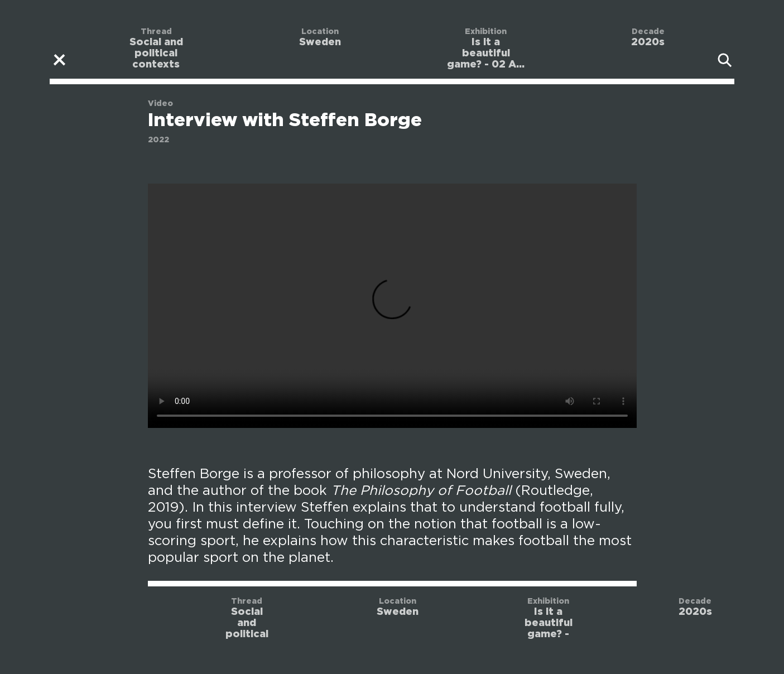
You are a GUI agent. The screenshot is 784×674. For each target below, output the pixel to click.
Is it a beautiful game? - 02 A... (486, 54)
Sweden (320, 42)
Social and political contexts (156, 54)
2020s (648, 42)
